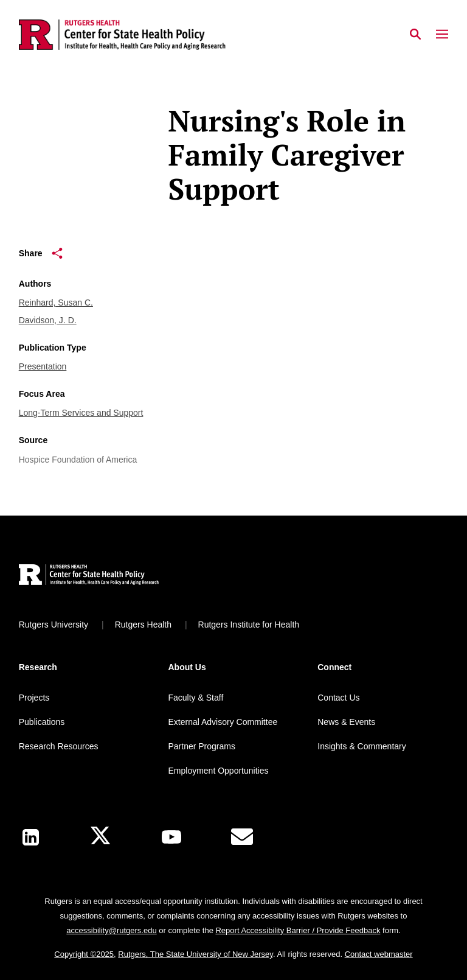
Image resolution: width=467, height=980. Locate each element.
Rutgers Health (143, 625)
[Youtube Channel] (171, 837)
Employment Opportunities (218, 771)
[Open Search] (415, 35)
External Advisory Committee (223, 722)
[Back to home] (99, 576)
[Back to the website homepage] (122, 35)
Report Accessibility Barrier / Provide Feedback (298, 930)
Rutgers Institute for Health (249, 625)
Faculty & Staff (195, 698)
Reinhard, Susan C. (56, 303)
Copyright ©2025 (84, 954)
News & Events (346, 722)
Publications (42, 722)
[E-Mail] (242, 837)
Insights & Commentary (362, 746)
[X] (100, 837)
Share (41, 253)
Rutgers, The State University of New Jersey (195, 954)
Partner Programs (201, 746)
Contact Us (338, 698)
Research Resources (59, 746)
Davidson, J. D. (48, 320)
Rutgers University (54, 625)
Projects (34, 698)
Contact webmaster (379, 954)
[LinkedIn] (31, 837)
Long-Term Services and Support (81, 413)
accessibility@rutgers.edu (111, 930)
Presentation (43, 366)
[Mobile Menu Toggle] (442, 35)
